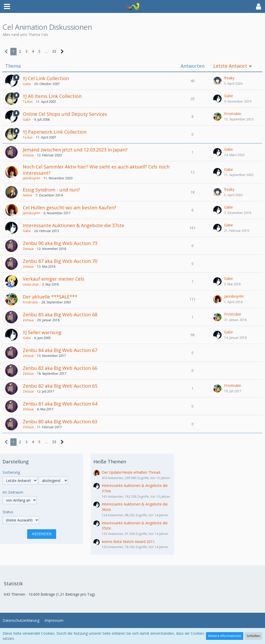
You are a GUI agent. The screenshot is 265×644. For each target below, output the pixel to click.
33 (54, 51)
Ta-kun (28, 102)
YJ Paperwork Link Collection (55, 132)
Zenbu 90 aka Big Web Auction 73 (60, 243)
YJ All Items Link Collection (52, 96)
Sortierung (11, 472)
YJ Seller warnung (42, 332)
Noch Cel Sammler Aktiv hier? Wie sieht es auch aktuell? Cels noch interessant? (96, 170)
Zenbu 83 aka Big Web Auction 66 (60, 368)
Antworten (193, 66)
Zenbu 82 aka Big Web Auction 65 (60, 386)
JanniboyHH (31, 178)
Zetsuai (28, 155)
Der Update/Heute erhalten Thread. (131, 472)
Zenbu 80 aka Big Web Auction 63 (60, 421)
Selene (28, 195)
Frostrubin (233, 114)
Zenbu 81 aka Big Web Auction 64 (60, 404)
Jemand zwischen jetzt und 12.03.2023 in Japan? (75, 150)
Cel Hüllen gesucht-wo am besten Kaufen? (69, 208)
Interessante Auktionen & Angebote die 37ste (73, 225)
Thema (13, 66)
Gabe (27, 84)
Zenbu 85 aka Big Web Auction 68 (60, 315)
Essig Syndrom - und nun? (51, 190)
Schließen (253, 636)
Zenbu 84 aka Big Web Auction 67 (60, 350)
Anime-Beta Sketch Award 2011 (128, 542)
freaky (229, 78)
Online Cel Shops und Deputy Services (65, 114)
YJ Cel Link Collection (46, 78)
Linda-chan (31, 284)
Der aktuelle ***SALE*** (50, 297)
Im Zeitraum (13, 492)
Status (8, 512)
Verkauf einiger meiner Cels (54, 279)
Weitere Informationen (225, 636)
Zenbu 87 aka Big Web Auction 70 (60, 261)
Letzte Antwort (230, 66)
